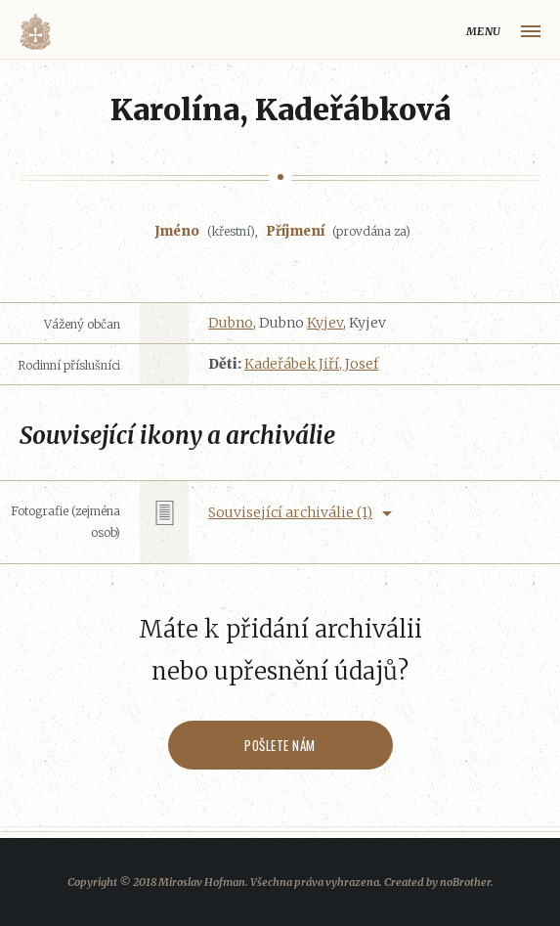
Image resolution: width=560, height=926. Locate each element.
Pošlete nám (280, 745)
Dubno (231, 323)
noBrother (465, 882)
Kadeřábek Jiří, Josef (311, 364)
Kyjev (325, 323)
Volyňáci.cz (35, 32)
